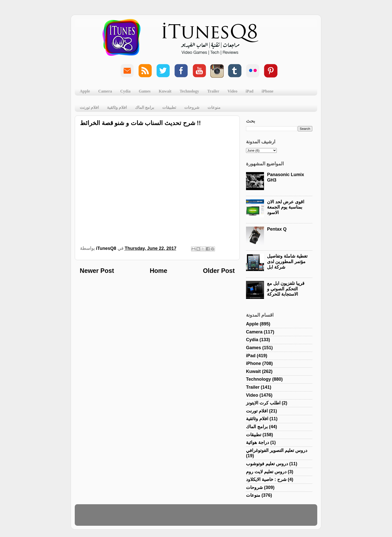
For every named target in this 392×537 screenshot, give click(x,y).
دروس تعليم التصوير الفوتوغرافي (277, 450)
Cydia (125, 91)
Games (145, 91)
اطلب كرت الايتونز (263, 403)
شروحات (192, 107)
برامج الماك (144, 107)
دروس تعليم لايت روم (266, 472)
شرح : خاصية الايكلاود (266, 479)
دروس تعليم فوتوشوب (267, 464)
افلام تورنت (89, 107)
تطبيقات (169, 107)
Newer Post (97, 271)
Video (232, 91)
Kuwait (165, 91)
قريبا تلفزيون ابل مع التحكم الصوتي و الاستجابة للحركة (286, 289)
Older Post (219, 271)
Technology (189, 91)
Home (158, 271)
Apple (85, 91)
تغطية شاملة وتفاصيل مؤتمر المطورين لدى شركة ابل (287, 261)
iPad (249, 91)
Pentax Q (277, 229)
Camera (105, 91)
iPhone (268, 91)
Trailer (213, 91)
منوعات (214, 107)
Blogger (220, 517)
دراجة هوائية (257, 442)
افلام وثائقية (117, 107)
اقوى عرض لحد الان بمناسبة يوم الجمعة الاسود (286, 207)
